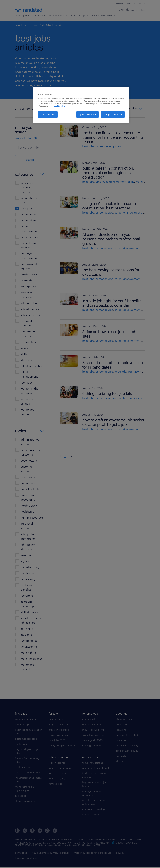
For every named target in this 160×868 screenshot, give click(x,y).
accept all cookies (113, 114)
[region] (81, 105)
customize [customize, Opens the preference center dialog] (48, 114)
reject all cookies (88, 114)
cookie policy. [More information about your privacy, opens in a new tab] (60, 106)
